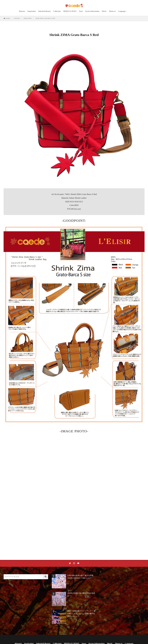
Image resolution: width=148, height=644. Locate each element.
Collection (57, 11)
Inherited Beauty (45, 11)
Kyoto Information (92, 11)
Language (122, 11)
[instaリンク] (74, 563)
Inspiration (32, 11)
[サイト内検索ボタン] (46, 577)
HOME (8, 18)
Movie (104, 11)
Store (81, 11)
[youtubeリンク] (78, 563)
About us (112, 11)
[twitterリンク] (70, 563)
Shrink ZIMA (28, 18)
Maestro (22, 11)
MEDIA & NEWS (70, 11)
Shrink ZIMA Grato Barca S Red (45, 18)
